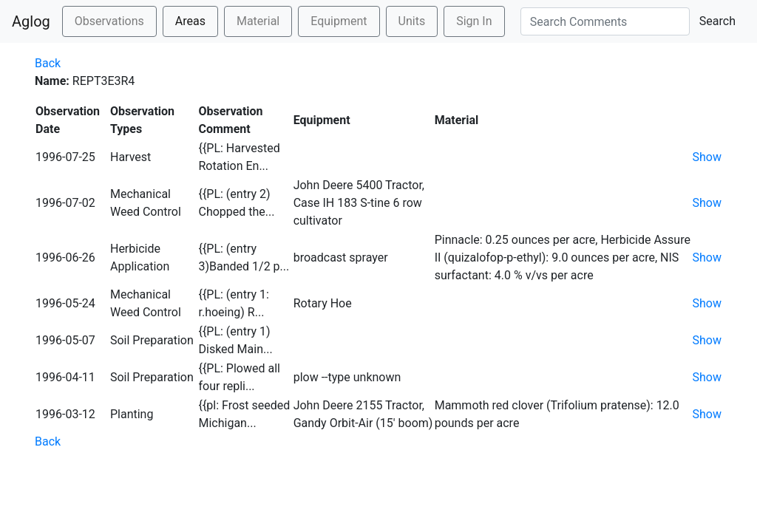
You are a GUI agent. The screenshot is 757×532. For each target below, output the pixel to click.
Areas (190, 21)
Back (48, 63)
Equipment (339, 21)
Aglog (31, 21)
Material (258, 21)
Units (412, 21)
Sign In (474, 21)
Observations (109, 21)
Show (706, 157)
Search (717, 21)
